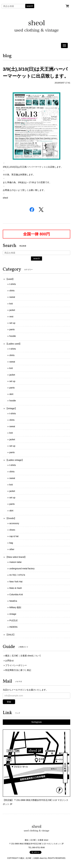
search (30, 6)
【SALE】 (10, 635)
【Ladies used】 (14, 344)
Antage (13, 614)
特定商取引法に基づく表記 (18, 670)
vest (11, 317)
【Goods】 (11, 518)
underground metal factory (22, 569)
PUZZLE (14, 620)
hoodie (13, 336)
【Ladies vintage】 (15, 460)
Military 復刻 (15, 607)
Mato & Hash (16, 588)
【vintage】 (11, 408)
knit (11, 304)
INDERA (13, 627)
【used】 (10, 279)
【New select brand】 (16, 557)
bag (11, 543)
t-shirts (13, 284)
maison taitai (15, 562)
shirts (12, 291)
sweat (12, 297)
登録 (9, 702)
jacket (12, 310)
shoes (12, 530)
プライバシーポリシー (16, 665)
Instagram (37, 722)
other (12, 549)
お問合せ (10, 661)
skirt (11, 394)
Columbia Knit (16, 594)
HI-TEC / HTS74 (17, 575)
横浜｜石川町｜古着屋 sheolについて (23, 656)
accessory (14, 523)
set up (12, 323)
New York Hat (16, 582)
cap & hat (14, 536)
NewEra (13, 601)
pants (12, 329)
